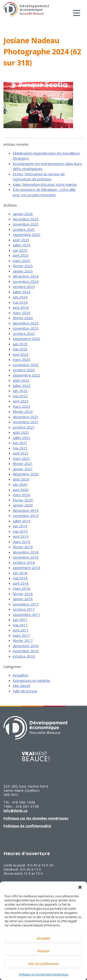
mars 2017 (21, 635)
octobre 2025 (24, 229)
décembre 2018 (26, 552)
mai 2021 (20, 448)
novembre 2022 (26, 365)
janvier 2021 (23, 469)
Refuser (43, 951)
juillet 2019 (22, 521)
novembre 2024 (26, 281)
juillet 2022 (22, 386)
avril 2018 (21, 583)
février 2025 (23, 266)
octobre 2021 (24, 427)
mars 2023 (21, 359)
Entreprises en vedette (32, 680)
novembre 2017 (26, 604)
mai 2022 (20, 396)
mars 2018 (21, 588)
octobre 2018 (24, 563)
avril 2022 (21, 401)
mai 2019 (20, 531)
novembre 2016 (26, 651)
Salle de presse (25, 691)
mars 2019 (21, 542)
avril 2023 (21, 354)
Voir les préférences (43, 964)
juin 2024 (20, 297)
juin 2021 (20, 443)
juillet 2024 (22, 292)
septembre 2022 (26, 375)
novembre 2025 (26, 224)
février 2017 (23, 640)
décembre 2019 (26, 510)
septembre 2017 (26, 615)
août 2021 (21, 432)
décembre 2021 (26, 417)
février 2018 (23, 594)
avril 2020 (21, 490)
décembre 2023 (26, 323)
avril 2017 (21, 630)
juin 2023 (20, 344)
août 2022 (21, 380)
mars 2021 (21, 458)
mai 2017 (20, 625)
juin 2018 (20, 573)
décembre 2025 (26, 219)
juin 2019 (20, 526)
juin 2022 (20, 391)
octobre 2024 (24, 287)
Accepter (43, 938)
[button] (80, 887)
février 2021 (23, 464)
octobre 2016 (24, 656)
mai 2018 (20, 578)
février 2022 (23, 411)
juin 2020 (20, 484)
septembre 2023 (26, 339)
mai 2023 (20, 349)
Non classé (21, 686)
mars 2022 (21, 406)
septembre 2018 (26, 568)
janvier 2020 (23, 505)
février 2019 (23, 547)
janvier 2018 (23, 599)
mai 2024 (20, 302)
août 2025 (21, 240)
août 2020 (21, 479)
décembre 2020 (26, 474)
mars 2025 (21, 261)
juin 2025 (20, 250)
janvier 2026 (23, 214)
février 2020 (23, 500)
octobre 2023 (24, 334)
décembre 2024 (26, 276)
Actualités (21, 675)
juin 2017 (20, 620)
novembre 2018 (26, 557)
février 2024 (23, 318)
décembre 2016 (26, 646)
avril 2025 (21, 255)
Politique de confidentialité (27, 826)
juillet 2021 (22, 438)
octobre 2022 (24, 370)
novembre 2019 (26, 516)
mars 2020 (21, 495)
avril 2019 (21, 536)
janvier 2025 (23, 271)
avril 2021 (21, 453)
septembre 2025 (26, 235)
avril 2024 (21, 307)
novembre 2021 (26, 422)
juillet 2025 (22, 245)
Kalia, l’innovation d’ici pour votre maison (45, 184)
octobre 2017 (24, 609)
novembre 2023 (26, 328)
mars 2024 (21, 313)
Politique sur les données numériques (44, 974)
